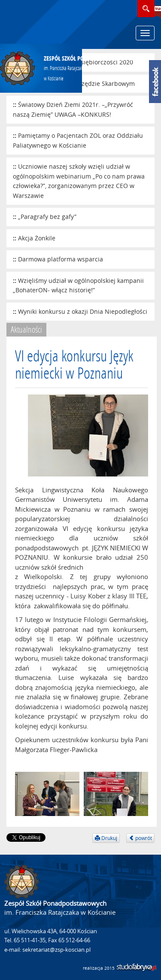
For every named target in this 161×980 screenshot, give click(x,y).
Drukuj (106, 838)
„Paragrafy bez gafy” (47, 217)
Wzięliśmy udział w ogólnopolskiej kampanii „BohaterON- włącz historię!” (78, 285)
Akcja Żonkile (37, 238)
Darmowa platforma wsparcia (61, 259)
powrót (140, 838)
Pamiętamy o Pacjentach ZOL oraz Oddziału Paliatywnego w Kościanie (78, 140)
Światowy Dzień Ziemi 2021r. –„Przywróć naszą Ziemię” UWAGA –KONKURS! (73, 109)
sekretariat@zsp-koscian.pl (56, 950)
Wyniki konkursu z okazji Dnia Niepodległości (83, 311)
